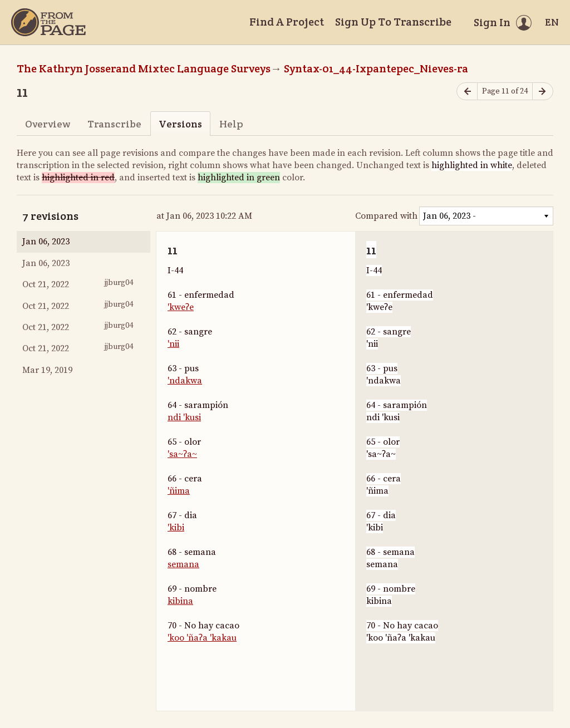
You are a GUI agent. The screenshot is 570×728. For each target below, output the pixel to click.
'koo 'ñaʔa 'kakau (202, 638)
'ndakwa (185, 381)
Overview (48, 124)
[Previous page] (467, 92)
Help (231, 124)
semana (183, 564)
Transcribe (114, 124)
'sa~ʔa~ (182, 454)
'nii (173, 344)
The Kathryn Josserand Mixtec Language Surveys (144, 68)
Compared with (386, 216)
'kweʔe (181, 307)
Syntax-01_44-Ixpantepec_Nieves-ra (376, 68)
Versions (180, 124)
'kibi (176, 528)
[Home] (48, 22)
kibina (180, 601)
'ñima (179, 491)
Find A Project (287, 22)
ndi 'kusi (184, 417)
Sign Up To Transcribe (393, 22)
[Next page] (543, 92)
